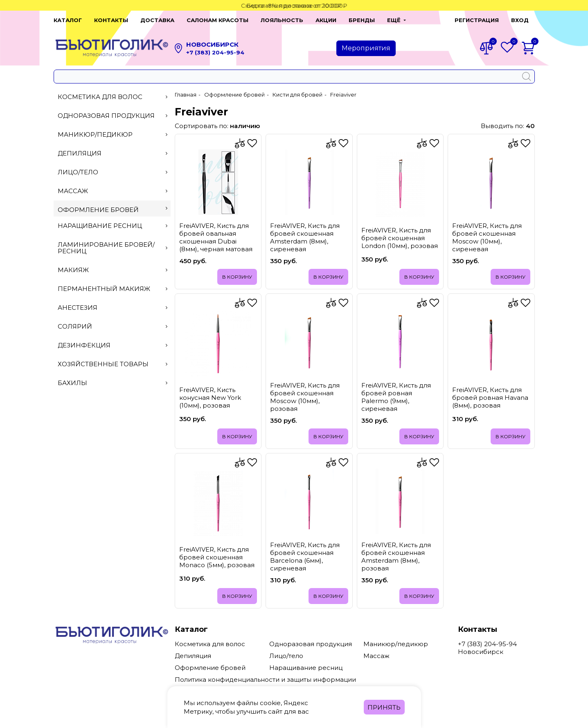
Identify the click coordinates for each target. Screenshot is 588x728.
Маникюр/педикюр (113, 134)
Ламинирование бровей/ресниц (113, 248)
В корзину (237, 277)
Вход (520, 20)
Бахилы (113, 383)
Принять (384, 707)
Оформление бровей (113, 210)
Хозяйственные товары (113, 364)
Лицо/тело (113, 172)
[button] (397, 20)
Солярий (113, 326)
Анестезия (113, 308)
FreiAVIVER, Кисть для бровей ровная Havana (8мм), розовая (490, 398)
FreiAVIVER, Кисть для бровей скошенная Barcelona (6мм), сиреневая (305, 557)
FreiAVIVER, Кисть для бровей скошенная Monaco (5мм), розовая (217, 557)
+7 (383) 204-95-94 (215, 52)
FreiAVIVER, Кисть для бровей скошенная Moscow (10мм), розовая (305, 397)
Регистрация (477, 20)
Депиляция (113, 153)
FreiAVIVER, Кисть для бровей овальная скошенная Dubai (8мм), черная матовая (216, 237)
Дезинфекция (113, 345)
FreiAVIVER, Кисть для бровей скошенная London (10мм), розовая (400, 238)
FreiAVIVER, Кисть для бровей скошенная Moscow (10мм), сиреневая (487, 237)
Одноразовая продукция (113, 116)
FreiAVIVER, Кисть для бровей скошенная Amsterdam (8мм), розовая (396, 557)
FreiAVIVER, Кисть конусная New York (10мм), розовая (210, 398)
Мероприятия (366, 48)
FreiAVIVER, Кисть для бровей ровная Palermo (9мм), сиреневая (396, 397)
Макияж (113, 270)
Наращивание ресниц (113, 226)
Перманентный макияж (113, 289)
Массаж (113, 191)
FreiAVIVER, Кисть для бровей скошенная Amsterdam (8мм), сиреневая (305, 237)
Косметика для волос (113, 97)
